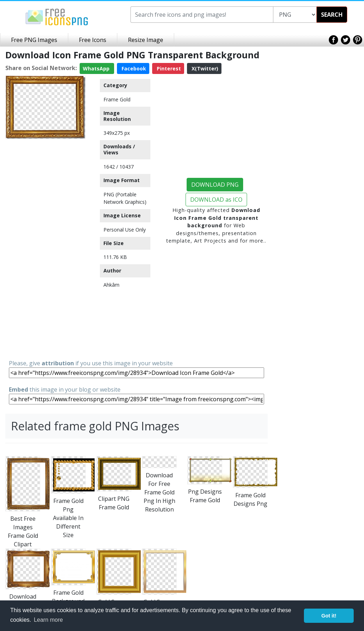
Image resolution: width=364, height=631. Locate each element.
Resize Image (146, 40)
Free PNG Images (34, 40)
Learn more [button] (48, 620)
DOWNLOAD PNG (215, 185)
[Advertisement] (45, 249)
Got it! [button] (329, 616)
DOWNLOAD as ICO (216, 200)
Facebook (133, 68)
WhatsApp (97, 68)
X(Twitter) (204, 68)
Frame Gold (117, 99)
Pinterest (168, 68)
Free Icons (93, 40)
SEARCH (332, 15)
